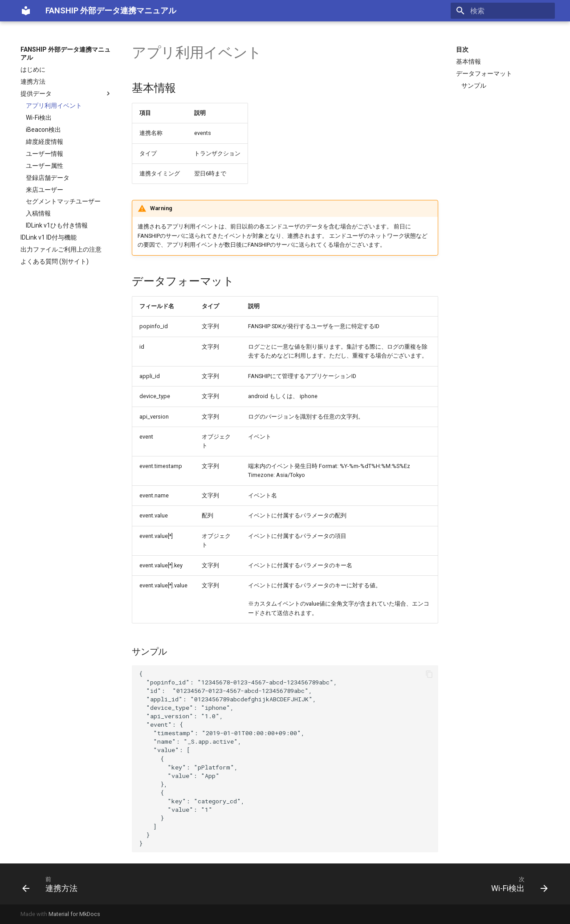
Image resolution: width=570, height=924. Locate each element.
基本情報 (468, 61)
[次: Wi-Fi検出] (517, 884)
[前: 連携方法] (53, 884)
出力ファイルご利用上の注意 (61, 249)
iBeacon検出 (43, 130)
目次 (462, 49)
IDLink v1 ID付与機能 (49, 237)
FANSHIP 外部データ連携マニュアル (65, 53)
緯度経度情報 (45, 142)
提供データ (66, 94)
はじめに (33, 69)
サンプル (474, 85)
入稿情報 (38, 213)
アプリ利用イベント (54, 106)
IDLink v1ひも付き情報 (57, 225)
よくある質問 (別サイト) (55, 261)
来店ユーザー (45, 190)
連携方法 (33, 81)
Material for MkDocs (74, 914)
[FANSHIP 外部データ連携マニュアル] (26, 11)
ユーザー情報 (45, 154)
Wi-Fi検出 (39, 118)
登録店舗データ (48, 178)
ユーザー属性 (45, 166)
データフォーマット (484, 73)
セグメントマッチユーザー (63, 201)
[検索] (503, 11)
